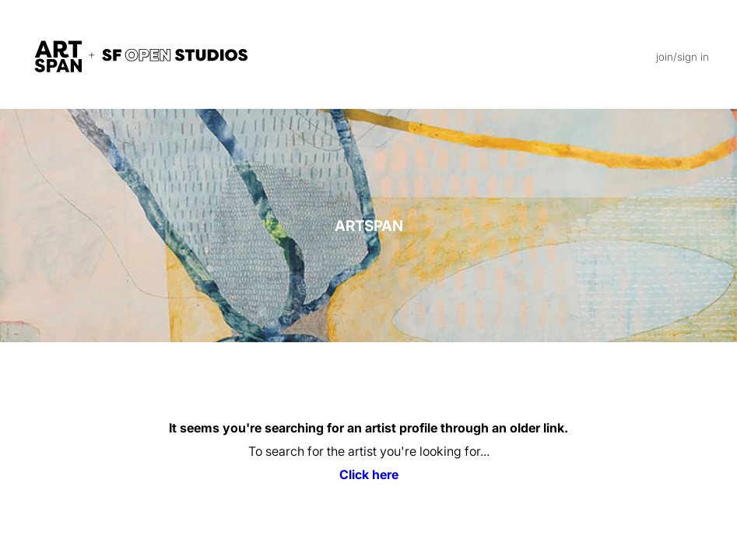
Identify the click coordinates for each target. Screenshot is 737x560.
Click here (369, 474)
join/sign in (683, 57)
